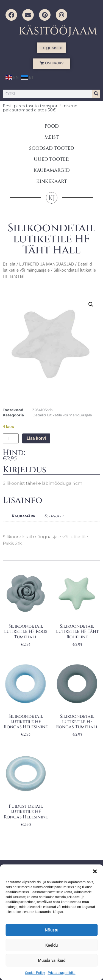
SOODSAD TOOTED (52, 148)
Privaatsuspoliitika (62, 973)
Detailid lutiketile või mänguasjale (62, 415)
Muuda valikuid (52, 960)
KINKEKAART (52, 181)
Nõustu (51, 930)
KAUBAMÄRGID (52, 170)
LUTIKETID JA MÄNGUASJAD (47, 264)
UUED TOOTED (52, 159)
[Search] (96, 94)
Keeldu (51, 945)
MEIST (52, 137)
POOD (52, 126)
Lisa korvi (36, 438)
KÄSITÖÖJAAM (58, 31)
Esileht (9, 264)
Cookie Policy (35, 973)
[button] (95, 871)
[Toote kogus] (11, 438)
